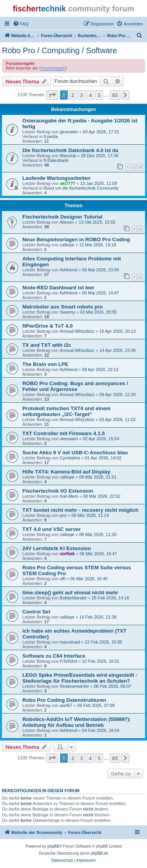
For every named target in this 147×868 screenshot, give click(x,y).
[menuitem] (21, 24)
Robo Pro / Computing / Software (59, 50)
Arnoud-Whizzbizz (77, 331)
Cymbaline (70, 458)
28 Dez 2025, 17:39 (100, 156)
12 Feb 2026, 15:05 (103, 642)
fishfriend (68, 270)
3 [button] (81, 95)
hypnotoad (70, 642)
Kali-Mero (69, 496)
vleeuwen (69, 439)
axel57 (66, 705)
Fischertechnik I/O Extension (58, 491)
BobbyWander (73, 598)
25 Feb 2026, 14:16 (110, 598)
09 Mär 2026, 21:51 (98, 477)
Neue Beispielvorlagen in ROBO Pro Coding (76, 239)
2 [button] (73, 95)
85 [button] (115, 95)
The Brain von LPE (45, 364)
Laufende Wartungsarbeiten (56, 178)
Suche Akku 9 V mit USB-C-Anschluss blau (75, 453)
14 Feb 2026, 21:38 (98, 617)
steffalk (67, 554)
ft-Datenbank (56, 160)
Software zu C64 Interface (54, 656)
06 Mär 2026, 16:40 (89, 579)
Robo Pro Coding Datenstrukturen (64, 700)
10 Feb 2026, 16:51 (101, 661)
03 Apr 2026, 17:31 (101, 132)
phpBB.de (100, 853)
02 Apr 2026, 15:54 (101, 439)
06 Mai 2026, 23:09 (100, 270)
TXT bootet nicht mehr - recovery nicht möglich (80, 510)
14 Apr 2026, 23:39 (117, 350)
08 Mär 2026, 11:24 (90, 515)
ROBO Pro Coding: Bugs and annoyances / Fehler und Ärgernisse (75, 386)
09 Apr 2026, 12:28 (117, 395)
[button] (52, 95)
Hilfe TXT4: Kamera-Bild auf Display (66, 472)
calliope (67, 245)
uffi (62, 579)
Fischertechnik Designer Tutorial (62, 217)
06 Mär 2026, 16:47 (98, 554)
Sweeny (67, 312)
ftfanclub (68, 156)
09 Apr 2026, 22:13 (100, 369)
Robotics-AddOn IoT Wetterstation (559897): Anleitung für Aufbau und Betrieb (77, 722)
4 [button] (90, 95)
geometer (69, 132)
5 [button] (99, 95)
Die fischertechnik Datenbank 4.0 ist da (70, 150)
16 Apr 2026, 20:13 (117, 331)
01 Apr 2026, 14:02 (103, 458)
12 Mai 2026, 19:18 (98, 245)
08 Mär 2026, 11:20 (98, 534)
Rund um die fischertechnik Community (81, 188)
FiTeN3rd (68, 661)
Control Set (36, 612)
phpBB (53, 846)
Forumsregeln (53, 68)
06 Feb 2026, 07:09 (96, 705)
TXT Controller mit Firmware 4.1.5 (64, 433)
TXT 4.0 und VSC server (52, 529)
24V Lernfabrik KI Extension (57, 548)
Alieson (67, 222)
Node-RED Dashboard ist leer (58, 288)
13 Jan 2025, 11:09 (98, 183)
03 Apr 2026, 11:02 (117, 420)
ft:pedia (51, 136)
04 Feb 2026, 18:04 (101, 730)
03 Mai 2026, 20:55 (98, 312)
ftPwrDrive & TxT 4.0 (47, 326)
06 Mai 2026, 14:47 (100, 293)
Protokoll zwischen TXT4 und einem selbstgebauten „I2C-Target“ (66, 411)
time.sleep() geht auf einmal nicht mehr (70, 593)
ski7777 (67, 183)
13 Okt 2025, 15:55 (97, 222)
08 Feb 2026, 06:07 (112, 686)
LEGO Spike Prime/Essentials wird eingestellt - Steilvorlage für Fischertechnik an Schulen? (80, 678)
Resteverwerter (74, 686)
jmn (63, 515)
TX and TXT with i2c (47, 345)
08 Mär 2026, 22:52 (102, 496)
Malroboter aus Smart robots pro (63, 307)
